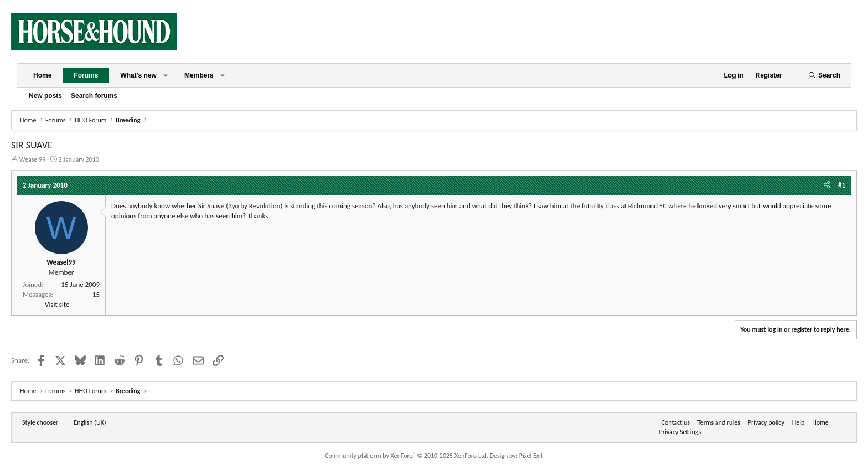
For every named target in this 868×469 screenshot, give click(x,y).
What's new (138, 75)
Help (799, 422)
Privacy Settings (680, 432)
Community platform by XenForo (407, 456)
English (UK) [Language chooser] (90, 422)
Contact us (676, 422)
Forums (86, 75)
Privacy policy (766, 422)
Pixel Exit (531, 456)
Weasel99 (33, 159)
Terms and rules (719, 422)
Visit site (57, 304)
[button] (166, 76)
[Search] (824, 76)
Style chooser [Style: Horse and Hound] (40, 422)
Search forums (94, 96)
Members (199, 75)
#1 (842, 185)
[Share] (827, 185)
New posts (45, 96)
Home (42, 75)
